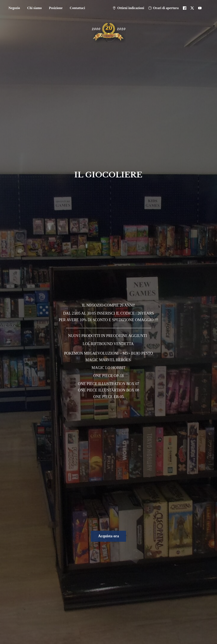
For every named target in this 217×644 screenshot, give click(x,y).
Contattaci (77, 8)
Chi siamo (34, 8)
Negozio (14, 8)
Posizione (56, 8)
